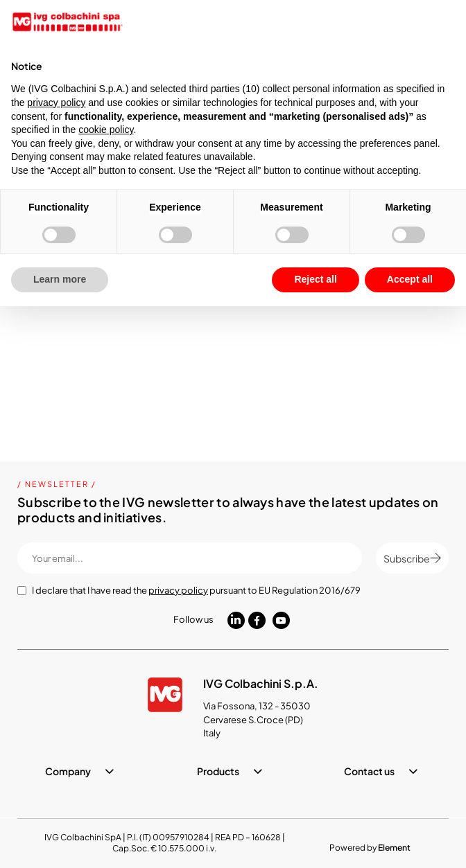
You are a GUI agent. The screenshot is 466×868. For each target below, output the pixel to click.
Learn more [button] (60, 279)
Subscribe (412, 558)
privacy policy (178, 590)
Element (394, 848)
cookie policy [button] (106, 130)
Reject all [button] (315, 279)
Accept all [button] (410, 279)
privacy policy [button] (56, 103)
